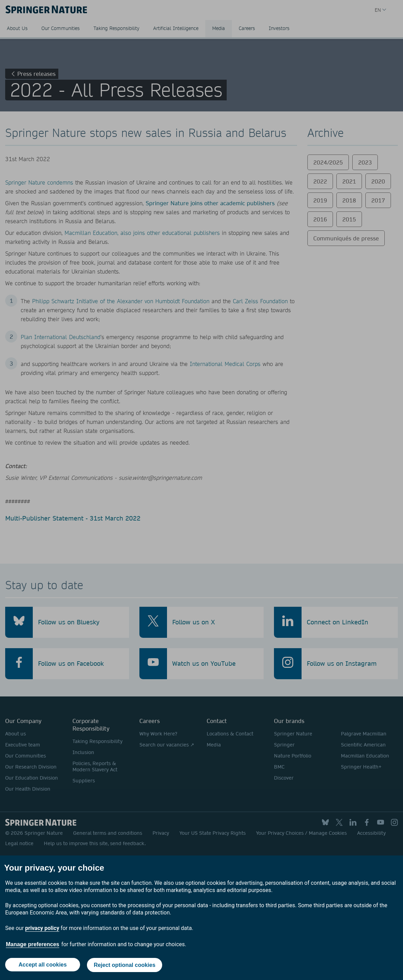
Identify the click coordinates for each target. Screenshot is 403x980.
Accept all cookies (42, 965)
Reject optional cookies (125, 965)
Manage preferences (33, 945)
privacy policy (42, 929)
